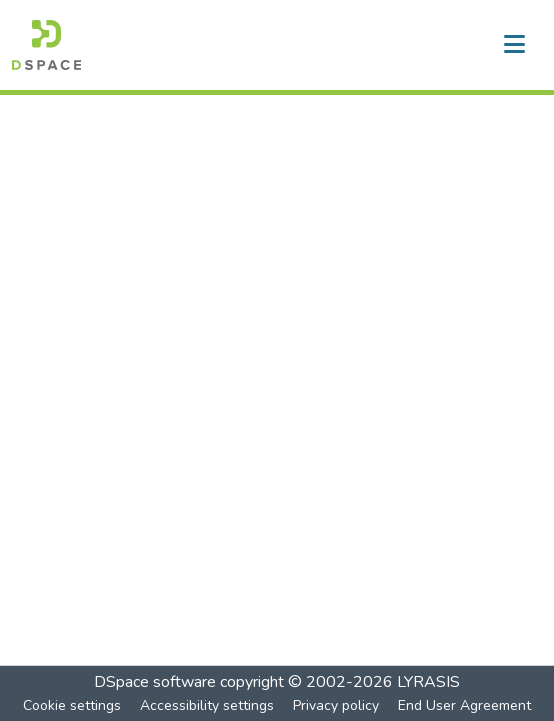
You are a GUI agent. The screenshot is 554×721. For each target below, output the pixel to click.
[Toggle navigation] (514, 45)
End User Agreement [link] (464, 705)
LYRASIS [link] (428, 682)
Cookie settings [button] (72, 705)
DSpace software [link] (155, 682)
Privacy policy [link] (336, 705)
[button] (46, 45)
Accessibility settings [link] (207, 705)
